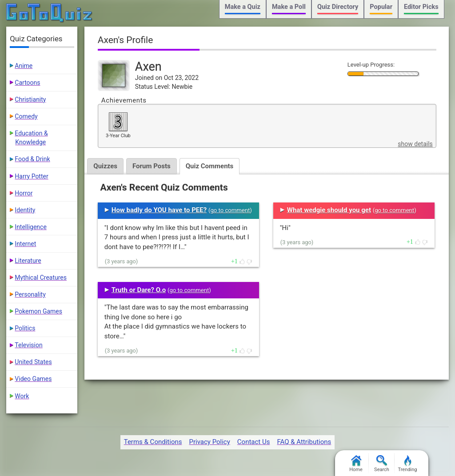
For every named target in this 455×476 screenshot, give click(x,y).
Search (382, 464)
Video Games (33, 379)
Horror (24, 193)
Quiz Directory (338, 7)
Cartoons (27, 83)
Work (22, 396)
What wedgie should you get (329, 210)
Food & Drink (32, 159)
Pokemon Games (38, 311)
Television (28, 345)
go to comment (230, 210)
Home (356, 464)
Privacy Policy (209, 442)
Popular (381, 7)
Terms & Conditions (153, 442)
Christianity (30, 99)
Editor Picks (421, 7)
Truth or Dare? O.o (139, 290)
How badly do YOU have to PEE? (159, 210)
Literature (28, 261)
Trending (408, 464)
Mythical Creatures (41, 278)
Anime (24, 66)
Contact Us (254, 442)
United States (33, 362)
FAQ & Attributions (304, 442)
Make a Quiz (243, 7)
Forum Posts (152, 166)
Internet (25, 244)
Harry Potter (31, 176)
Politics (25, 328)
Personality (30, 294)
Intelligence (31, 227)
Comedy (26, 116)
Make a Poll (289, 7)
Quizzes (105, 166)
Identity (25, 210)
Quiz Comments (210, 166)
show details (415, 144)
